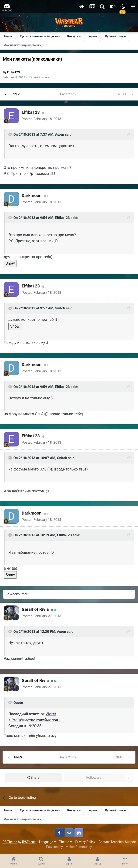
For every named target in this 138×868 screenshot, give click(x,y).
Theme (66, 842)
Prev (16, 94)
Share (33, 778)
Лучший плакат (40, 77)
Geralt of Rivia (35, 609)
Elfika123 (13, 72)
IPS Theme (9, 842)
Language (47, 842)
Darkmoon (32, 195)
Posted (41, 119)
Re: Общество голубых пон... (36, 720)
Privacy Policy (85, 842)
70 (54, 610)
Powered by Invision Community (69, 847)
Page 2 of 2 (69, 94)
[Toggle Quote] (10, 134)
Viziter (51, 714)
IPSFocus (29, 842)
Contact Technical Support (117, 842)
